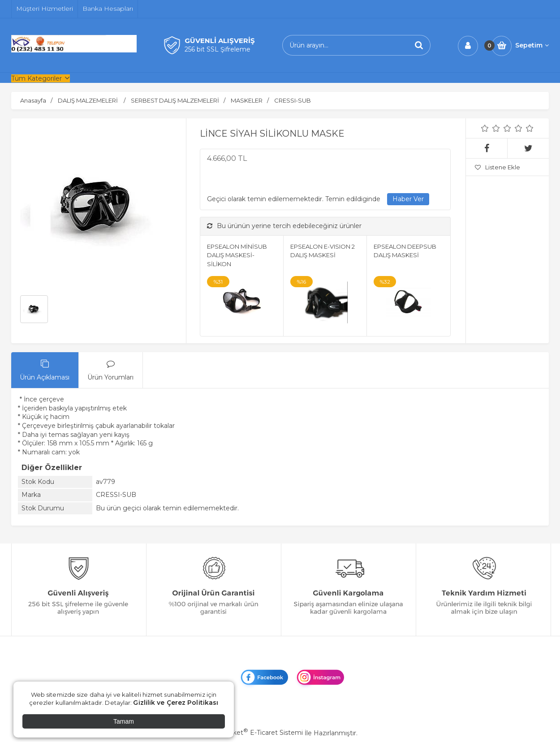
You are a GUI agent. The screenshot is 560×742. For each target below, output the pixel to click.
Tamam (124, 721)
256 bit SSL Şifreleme (218, 49)
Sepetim (532, 45)
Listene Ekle (498, 167)
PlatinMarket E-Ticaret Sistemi (253, 733)
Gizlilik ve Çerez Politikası (176, 703)
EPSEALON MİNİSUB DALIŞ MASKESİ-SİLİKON (237, 255)
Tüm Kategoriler (37, 78)
